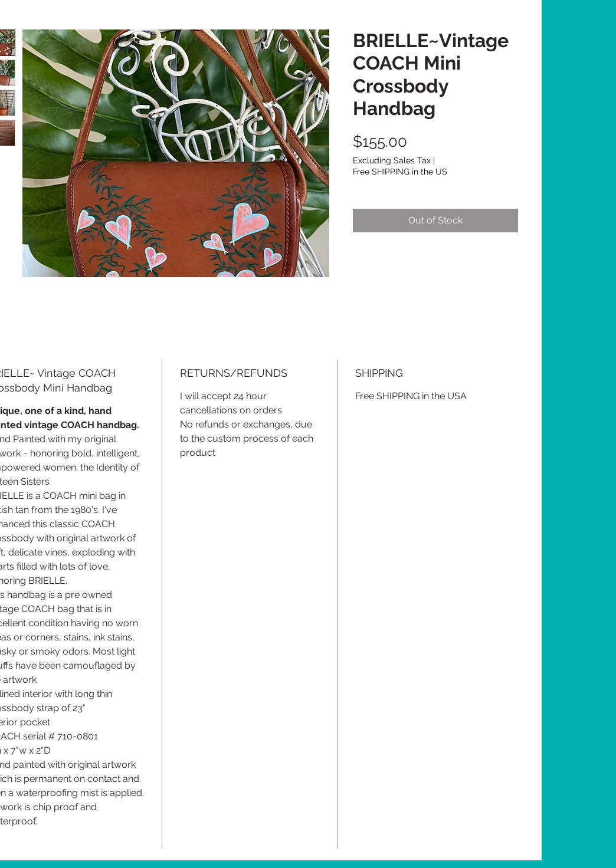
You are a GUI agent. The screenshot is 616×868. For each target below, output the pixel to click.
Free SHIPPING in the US (400, 172)
